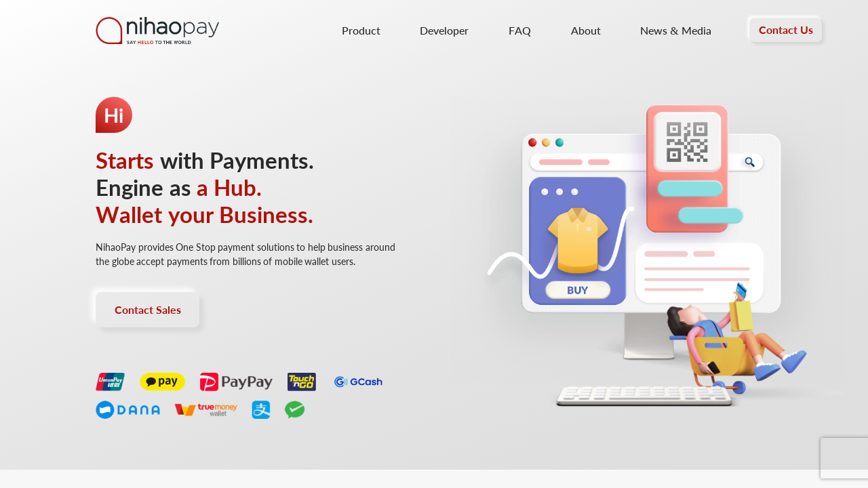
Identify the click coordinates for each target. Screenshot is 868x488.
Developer (444, 30)
